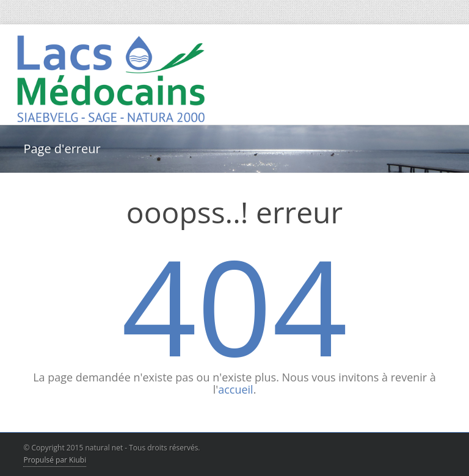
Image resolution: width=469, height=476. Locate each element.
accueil (235, 389)
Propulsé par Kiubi (55, 460)
